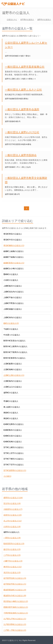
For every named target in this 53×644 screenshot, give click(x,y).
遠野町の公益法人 (11, 393)
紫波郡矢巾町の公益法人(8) (15, 596)
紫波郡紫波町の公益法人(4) (15, 590)
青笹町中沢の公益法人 (13, 240)
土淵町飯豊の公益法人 (13, 364)
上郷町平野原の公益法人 (14, 303)
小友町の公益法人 (11, 280)
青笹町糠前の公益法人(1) (14, 245)
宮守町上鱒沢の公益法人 (14, 447)
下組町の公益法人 (11, 329)
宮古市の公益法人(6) (12, 503)
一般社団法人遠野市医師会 (21, 155)
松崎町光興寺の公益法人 (14, 424)
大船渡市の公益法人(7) (13, 509)
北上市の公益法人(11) (12, 521)
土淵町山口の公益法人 (13, 387)
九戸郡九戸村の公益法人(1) (15, 619)
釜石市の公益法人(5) (12, 549)
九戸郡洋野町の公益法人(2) (15, 624)
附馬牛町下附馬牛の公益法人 (15, 352)
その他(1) (7, 476)
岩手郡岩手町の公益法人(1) (15, 584)
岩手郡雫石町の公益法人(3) (15, 578)
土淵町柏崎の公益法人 (13, 369)
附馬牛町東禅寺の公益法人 (15, 358)
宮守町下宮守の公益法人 (14, 465)
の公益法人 (27, 20)
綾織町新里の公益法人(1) (14, 263)
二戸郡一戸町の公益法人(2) (15, 630)
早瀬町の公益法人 (11, 401)
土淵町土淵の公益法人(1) (14, 375)
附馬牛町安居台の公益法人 (15, 341)
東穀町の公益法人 (11, 413)
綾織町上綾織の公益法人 (14, 251)
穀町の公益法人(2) (11, 323)
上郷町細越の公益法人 (13, 309)
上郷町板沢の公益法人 (13, 286)
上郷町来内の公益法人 (13, 317)
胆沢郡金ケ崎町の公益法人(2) (16, 601)
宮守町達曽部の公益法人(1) (15, 470)
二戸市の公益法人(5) (12, 555)
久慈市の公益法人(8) (12, 527)
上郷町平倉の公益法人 (13, 297)
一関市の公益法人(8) (12, 538)
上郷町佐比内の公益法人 (14, 292)
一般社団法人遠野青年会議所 (22, 109)
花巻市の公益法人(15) (12, 515)
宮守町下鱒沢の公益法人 (14, 459)
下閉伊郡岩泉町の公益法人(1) (16, 613)
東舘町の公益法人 (11, 418)
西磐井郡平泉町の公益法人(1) (16, 607)
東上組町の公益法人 (12, 407)
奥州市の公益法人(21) (12, 567)
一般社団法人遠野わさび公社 (22, 132)
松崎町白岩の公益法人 (13, 436)
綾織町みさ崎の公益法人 (14, 268)
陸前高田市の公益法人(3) (14, 544)
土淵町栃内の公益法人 (13, 381)
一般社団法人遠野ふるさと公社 (23, 90)
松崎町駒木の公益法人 (13, 430)
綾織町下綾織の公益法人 (14, 257)
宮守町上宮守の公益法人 (14, 453)
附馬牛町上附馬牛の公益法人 (15, 346)
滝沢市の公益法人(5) (12, 573)
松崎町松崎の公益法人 (13, 442)
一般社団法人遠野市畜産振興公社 (25, 67)
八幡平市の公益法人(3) (13, 561)
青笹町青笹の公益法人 (13, 234)
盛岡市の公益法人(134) (13, 498)
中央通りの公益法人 (12, 335)
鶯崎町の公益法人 (11, 274)
